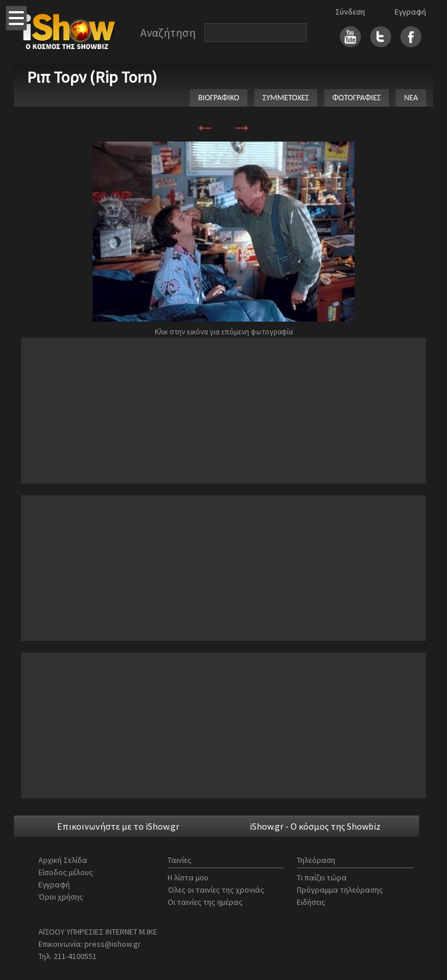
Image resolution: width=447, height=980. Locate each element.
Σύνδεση (350, 12)
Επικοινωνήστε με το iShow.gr (118, 826)
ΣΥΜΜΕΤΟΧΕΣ (286, 98)
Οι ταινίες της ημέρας (205, 902)
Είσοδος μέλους (66, 872)
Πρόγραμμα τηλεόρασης (340, 890)
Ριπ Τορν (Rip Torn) (92, 77)
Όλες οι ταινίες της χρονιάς (216, 890)
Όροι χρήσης (61, 897)
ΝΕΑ (411, 98)
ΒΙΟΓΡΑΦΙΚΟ (219, 98)
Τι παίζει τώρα (322, 877)
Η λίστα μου (188, 877)
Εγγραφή (410, 12)
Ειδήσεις (311, 902)
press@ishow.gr (113, 944)
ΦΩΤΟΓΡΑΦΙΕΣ (356, 98)
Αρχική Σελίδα (63, 860)
